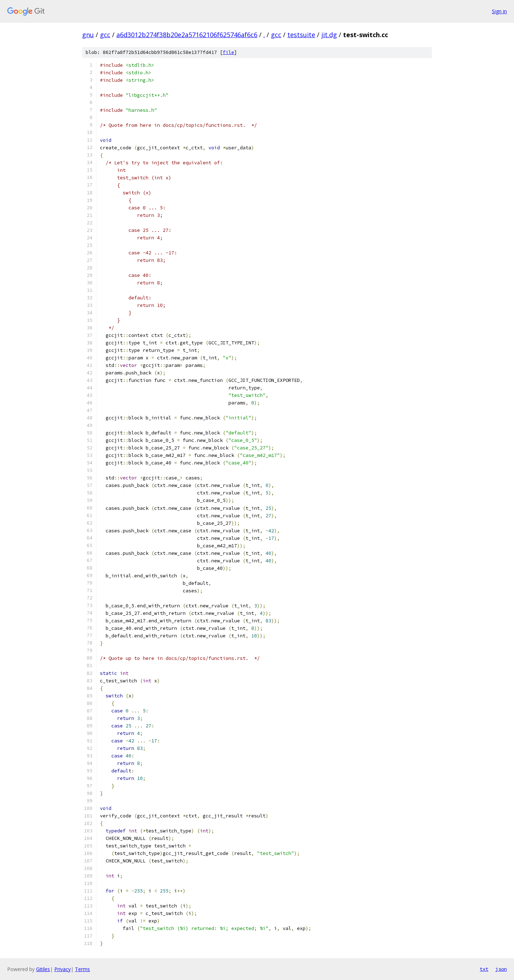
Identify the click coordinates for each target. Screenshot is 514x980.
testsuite (301, 35)
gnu (88, 35)
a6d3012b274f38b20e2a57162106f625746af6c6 (187, 35)
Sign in (499, 11)
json (501, 969)
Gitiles (43, 969)
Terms (82, 969)
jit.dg (329, 35)
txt (484, 969)
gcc (105, 35)
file (228, 52)
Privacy (62, 969)
